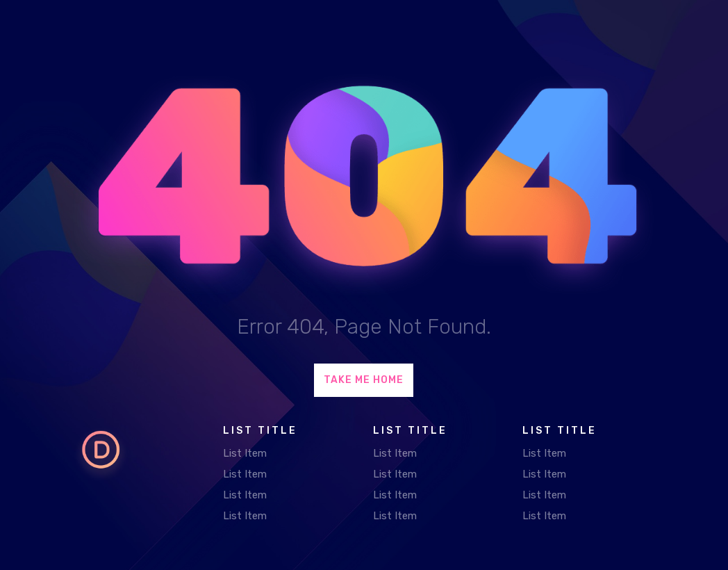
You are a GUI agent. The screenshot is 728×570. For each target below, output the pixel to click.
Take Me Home (364, 380)
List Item (245, 453)
